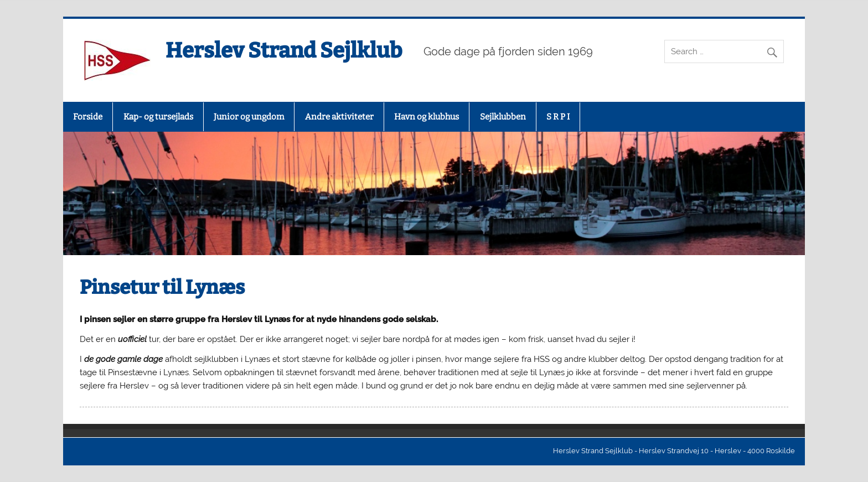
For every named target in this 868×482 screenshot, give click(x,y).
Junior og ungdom (249, 117)
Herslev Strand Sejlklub (284, 50)
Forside (88, 117)
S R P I (558, 117)
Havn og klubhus (427, 117)
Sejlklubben (503, 117)
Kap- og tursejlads (158, 117)
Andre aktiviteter (339, 117)
